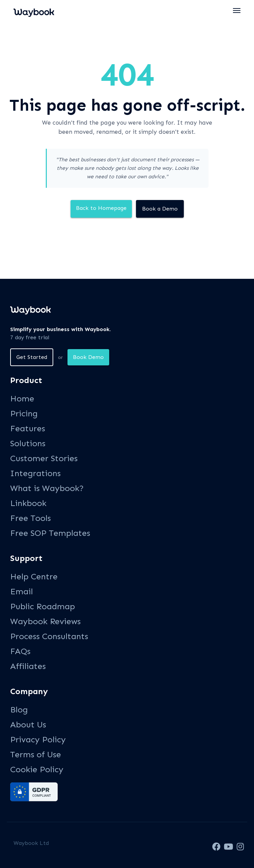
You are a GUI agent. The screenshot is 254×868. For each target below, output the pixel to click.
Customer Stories (44, 458)
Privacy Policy (38, 739)
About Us (28, 725)
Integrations (35, 473)
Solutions (28, 443)
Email (22, 591)
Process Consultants (49, 636)
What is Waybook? (47, 488)
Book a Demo (160, 209)
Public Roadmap (43, 606)
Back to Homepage (101, 208)
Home (22, 399)
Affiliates (28, 666)
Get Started (32, 357)
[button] (237, 11)
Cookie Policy (37, 769)
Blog (19, 710)
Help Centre (34, 576)
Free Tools (31, 518)
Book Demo (88, 357)
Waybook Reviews (45, 621)
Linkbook (28, 503)
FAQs (20, 651)
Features (28, 428)
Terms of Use (36, 754)
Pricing (24, 413)
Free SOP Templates (50, 533)
